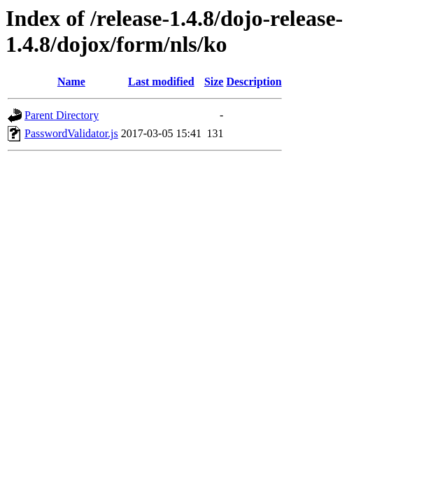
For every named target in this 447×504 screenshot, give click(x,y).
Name (71, 82)
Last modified (161, 82)
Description (254, 82)
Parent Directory (62, 115)
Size (214, 82)
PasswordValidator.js (71, 133)
